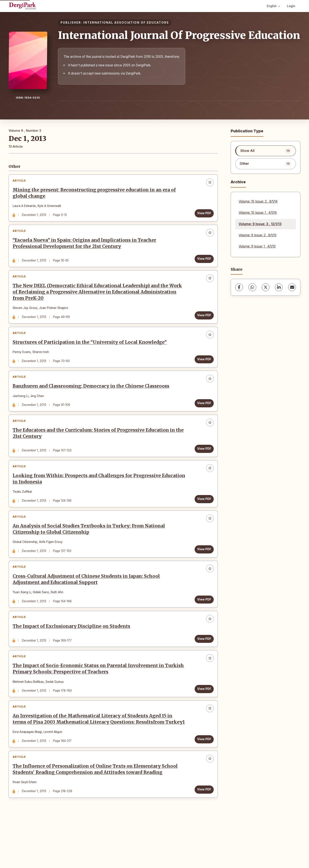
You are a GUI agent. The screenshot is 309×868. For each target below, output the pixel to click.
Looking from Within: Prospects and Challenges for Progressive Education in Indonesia (88, 499)
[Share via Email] (292, 287)
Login (291, 6)
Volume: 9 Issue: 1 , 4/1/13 (257, 246)
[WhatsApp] (252, 287)
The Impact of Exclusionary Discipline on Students (73, 655)
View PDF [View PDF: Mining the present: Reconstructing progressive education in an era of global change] (203, 215)
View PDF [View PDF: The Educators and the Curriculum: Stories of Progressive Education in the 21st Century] (203, 465)
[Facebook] (239, 287)
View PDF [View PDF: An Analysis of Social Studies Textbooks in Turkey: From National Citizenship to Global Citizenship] (203, 572)
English (273, 6)
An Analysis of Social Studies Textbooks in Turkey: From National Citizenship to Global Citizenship (90, 552)
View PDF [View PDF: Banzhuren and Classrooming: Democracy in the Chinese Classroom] (203, 417)
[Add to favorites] (208, 184)
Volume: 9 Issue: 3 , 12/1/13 (260, 224)
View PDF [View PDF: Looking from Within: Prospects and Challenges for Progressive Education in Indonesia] (203, 519)
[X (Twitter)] (266, 287)
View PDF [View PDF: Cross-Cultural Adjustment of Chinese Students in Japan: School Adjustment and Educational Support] (203, 625)
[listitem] (266, 151)
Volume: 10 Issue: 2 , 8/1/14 (258, 201)
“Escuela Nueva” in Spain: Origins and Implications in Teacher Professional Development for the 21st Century (86, 248)
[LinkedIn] (279, 287)
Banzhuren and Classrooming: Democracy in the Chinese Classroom (92, 400)
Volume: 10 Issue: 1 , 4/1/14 (258, 213)
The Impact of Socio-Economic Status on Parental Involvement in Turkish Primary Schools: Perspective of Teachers (90, 701)
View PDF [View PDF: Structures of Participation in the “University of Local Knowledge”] (203, 370)
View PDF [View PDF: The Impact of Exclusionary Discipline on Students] (203, 668)
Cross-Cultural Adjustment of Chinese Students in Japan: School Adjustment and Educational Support (88, 605)
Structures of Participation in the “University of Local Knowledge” (91, 353)
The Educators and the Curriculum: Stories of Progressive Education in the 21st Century (95, 450)
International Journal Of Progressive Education (179, 35)
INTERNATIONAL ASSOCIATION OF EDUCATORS (126, 23)
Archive (238, 182)
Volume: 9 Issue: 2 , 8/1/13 (257, 235)
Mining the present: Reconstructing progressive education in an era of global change (96, 195)
